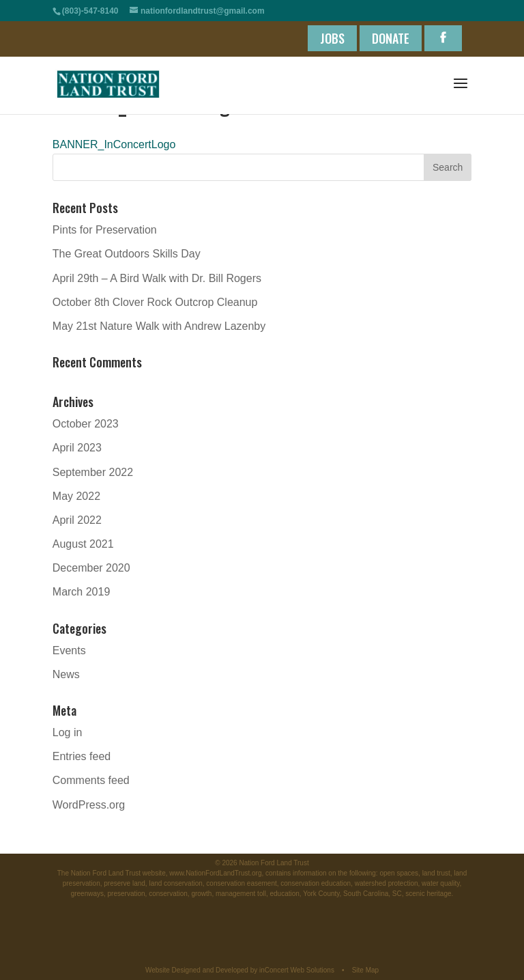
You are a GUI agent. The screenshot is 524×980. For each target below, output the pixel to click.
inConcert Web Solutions (297, 970)
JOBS (332, 38)
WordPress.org (89, 805)
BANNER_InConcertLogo (114, 144)
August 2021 (83, 544)
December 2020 (91, 568)
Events (69, 650)
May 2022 (76, 496)
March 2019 (82, 592)
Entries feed (82, 756)
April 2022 (77, 520)
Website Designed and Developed (197, 970)
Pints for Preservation (105, 230)
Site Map (365, 970)
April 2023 (77, 448)
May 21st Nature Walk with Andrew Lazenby (159, 326)
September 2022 (93, 472)
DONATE (391, 38)
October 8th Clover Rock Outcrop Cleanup (155, 302)
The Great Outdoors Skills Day (127, 254)
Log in (68, 732)
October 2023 (86, 424)
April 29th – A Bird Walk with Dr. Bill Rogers (157, 278)
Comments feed (91, 780)
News (66, 674)
